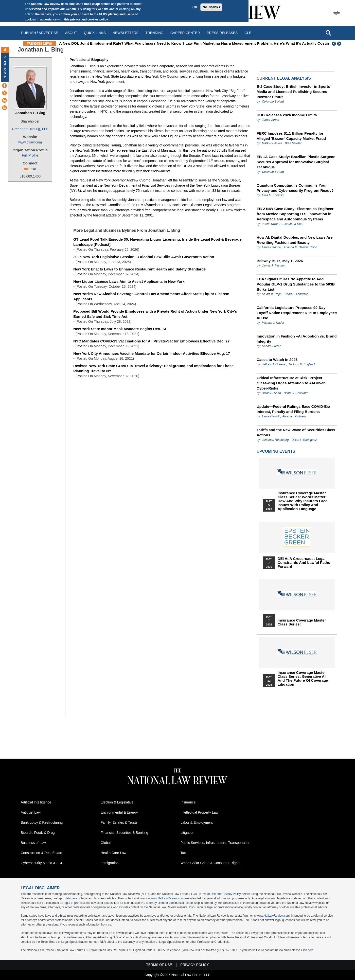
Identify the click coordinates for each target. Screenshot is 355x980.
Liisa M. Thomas (273, 195)
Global (106, 843)
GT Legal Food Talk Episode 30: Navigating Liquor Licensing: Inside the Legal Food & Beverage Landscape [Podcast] (157, 242)
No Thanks (212, 7)
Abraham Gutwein (294, 416)
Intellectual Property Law (199, 812)
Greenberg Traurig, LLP (30, 129)
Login (335, 13)
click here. (308, 950)
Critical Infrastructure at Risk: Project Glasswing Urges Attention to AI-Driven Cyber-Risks (291, 383)
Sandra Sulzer (271, 346)
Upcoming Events (276, 451)
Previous (334, 44)
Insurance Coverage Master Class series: (302, 622)
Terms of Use (207, 894)
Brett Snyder (293, 143)
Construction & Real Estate (41, 853)
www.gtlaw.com (30, 142)
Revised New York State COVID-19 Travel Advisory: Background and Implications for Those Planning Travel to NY (153, 368)
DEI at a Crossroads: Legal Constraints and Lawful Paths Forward (304, 563)
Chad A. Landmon (296, 294)
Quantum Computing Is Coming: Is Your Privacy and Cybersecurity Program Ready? (295, 188)
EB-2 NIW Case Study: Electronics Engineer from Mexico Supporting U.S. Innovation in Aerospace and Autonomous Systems (295, 214)
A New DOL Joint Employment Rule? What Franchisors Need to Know (156, 43)
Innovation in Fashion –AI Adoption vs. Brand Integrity (297, 339)
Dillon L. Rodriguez (304, 440)
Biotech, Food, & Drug (38, 833)
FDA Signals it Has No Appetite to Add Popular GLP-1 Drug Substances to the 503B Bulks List (296, 284)
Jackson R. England (301, 364)
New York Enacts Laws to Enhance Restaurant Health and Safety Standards (139, 269)
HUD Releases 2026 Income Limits (287, 115)
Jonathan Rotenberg (276, 440)
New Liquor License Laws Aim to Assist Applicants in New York (129, 281)
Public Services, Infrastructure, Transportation (215, 843)
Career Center (185, 33)
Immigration (110, 863)
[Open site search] (328, 33)
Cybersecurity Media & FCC (42, 863)
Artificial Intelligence (36, 802)
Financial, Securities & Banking (124, 833)
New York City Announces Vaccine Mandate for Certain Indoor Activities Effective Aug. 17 (151, 353)
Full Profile (30, 155)
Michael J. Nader (273, 323)
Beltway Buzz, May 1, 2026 (280, 261)
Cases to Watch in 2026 (277, 360)
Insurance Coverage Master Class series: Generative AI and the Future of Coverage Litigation (303, 678)
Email (32, 169)
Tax (183, 853)
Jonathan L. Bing (30, 113)
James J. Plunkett (274, 266)
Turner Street (270, 120)
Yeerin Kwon (270, 224)
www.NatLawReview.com (167, 898)
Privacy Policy (232, 894)
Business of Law (33, 843)
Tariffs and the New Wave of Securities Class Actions (296, 432)
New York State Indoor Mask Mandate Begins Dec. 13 (120, 329)
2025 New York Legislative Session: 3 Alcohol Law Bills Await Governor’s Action (144, 257)
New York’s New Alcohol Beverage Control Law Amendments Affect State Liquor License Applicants (151, 296)
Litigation (187, 833)
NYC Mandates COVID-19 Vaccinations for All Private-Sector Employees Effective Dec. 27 (151, 341)
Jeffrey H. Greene (274, 364)
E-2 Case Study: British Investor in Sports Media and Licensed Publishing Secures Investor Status (293, 92)
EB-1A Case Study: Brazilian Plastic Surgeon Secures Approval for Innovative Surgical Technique (296, 162)
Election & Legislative (117, 802)
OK (195, 7)
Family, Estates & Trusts (119, 822)
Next (340, 44)
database (71, 898)
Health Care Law (113, 853)
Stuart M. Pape (272, 294)
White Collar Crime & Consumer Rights (210, 863)
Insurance (188, 802)
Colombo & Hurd (273, 102)
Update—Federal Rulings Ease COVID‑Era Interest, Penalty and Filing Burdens (293, 409)
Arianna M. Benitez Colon (300, 247)
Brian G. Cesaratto (296, 393)
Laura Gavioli (271, 416)
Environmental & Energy (119, 812)
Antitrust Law (31, 812)
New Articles (5, 67)
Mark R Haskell (272, 143)
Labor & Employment (197, 822)
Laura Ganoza (271, 247)
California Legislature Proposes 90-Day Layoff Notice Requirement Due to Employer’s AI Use (297, 313)
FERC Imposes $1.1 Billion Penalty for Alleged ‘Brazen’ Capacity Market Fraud (291, 136)
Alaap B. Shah (271, 393)
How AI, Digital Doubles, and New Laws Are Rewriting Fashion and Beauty (295, 240)
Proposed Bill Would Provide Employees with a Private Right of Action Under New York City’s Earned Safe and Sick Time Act (155, 314)
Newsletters (126, 33)
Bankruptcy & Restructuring (42, 822)
